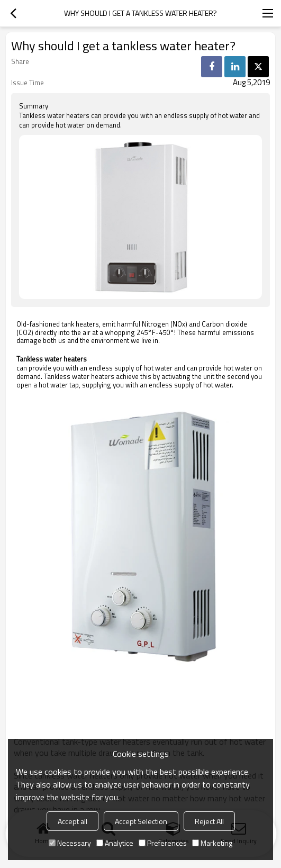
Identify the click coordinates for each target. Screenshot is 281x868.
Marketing (212, 843)
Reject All (209, 821)
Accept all (72, 821)
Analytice (115, 843)
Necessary (70, 843)
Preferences (163, 843)
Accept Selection (141, 821)
